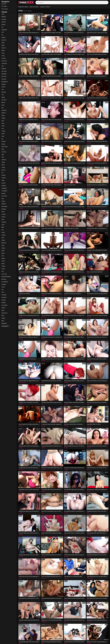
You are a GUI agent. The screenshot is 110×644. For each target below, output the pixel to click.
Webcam (4, 113)
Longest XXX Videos (45, 7)
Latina (3, 225)
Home (4, 4)
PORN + (4, 6)
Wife (3, 199)
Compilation (4, 191)
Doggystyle (4, 30)
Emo (3, 230)
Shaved (3, 87)
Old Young (4, 71)
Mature (3, 134)
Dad (3, 108)
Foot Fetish (4, 196)
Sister (3, 136)
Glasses (3, 217)
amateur (89, 187)
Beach (3, 264)
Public (3, 180)
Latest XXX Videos (34, 7)
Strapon (3, 248)
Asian (3, 123)
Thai (3, 271)
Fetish (3, 43)
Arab (3, 256)
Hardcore (4, 22)
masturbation (90, 165)
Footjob (3, 318)
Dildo (3, 149)
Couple (3, 167)
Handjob (4, 84)
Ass (2, 35)
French (3, 287)
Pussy (3, 53)
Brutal (3, 251)
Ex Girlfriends (5, 282)
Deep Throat (5, 147)
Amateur (4, 37)
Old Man (4, 141)
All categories (6, 326)
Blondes (3, 24)
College (3, 118)
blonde (89, 469)
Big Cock (4, 48)
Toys (3, 95)
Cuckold (3, 214)
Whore (3, 165)
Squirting (4, 186)
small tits (21, 469)
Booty (3, 219)
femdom (21, 426)
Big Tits (3, 102)
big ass (43, 426)
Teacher (3, 266)
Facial (3, 105)
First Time (4, 76)
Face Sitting (4, 305)
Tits (2, 27)
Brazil (3, 310)
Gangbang (4, 188)
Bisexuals (4, 279)
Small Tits (4, 40)
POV (3, 32)
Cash (3, 238)
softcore (89, 491)
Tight (3, 154)
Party (3, 157)
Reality (3, 97)
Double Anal (4, 313)
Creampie (4, 152)
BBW (3, 227)
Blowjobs (4, 17)
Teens (3, 14)
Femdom (4, 178)
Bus (2, 139)
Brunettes (4, 19)
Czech (3, 212)
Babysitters (4, 323)
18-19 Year (4, 274)
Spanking (4, 222)
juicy (20, 78)
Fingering (4, 69)
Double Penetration (6, 277)
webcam (21, 34)
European (4, 79)
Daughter (4, 92)
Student (3, 308)
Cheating (4, 284)
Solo (3, 89)
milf (20, 100)
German (3, 183)
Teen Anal (4, 100)
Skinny (3, 126)
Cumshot (4, 58)
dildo (43, 230)
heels (65, 56)
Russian (3, 193)
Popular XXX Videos (23, 7)
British (3, 253)
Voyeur (3, 232)
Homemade (4, 206)
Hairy (3, 121)
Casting (3, 235)
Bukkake (4, 303)
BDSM (3, 50)
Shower (3, 201)
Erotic (3, 245)
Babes (3, 45)
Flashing (4, 300)
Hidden (3, 258)
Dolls (3, 316)
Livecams (5, 9)
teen (43, 56)
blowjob (21, 252)
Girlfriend (4, 204)
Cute (3, 128)
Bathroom (4, 243)
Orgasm (3, 144)
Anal (3, 66)
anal (42, 382)
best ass (21, 557)
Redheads (4, 74)
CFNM (3, 261)
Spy (2, 290)
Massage (4, 209)
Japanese (4, 160)
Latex (3, 292)
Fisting (3, 269)
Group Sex (4, 61)
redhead (89, 100)
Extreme (4, 170)
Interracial (4, 110)
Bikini (3, 321)
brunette (43, 34)
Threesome (4, 63)
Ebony (3, 115)
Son (2, 173)
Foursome (4, 297)
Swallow (3, 175)
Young (3, 56)
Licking (3, 162)
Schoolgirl (4, 295)
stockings (21, 208)
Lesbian (3, 131)
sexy (88, 34)
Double (3, 240)
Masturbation (5, 82)
